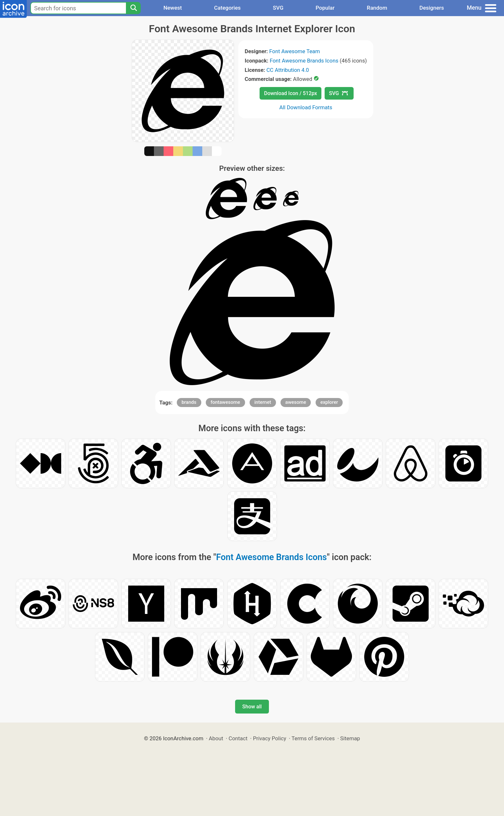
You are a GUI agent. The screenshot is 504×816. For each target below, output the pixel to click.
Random (377, 8)
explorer (329, 402)
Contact (238, 738)
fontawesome (225, 402)
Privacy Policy (269, 738)
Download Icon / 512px (290, 93)
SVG (278, 8)
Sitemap (350, 738)
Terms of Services (313, 738)
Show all (252, 707)
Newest (172, 8)
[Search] (133, 8)
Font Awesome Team (295, 51)
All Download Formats (306, 107)
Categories (228, 8)
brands (189, 402)
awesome (296, 402)
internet (263, 402)
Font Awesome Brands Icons (304, 61)
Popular (325, 8)
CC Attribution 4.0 (288, 70)
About (216, 738)
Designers (432, 8)
